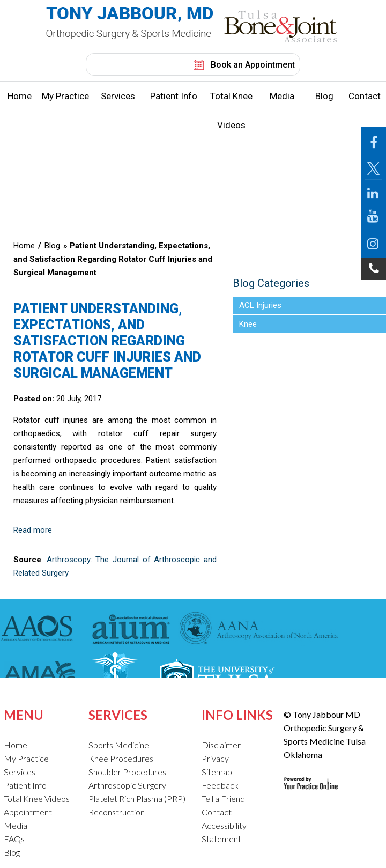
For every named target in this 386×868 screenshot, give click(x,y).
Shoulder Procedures (127, 772)
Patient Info (174, 96)
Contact (365, 96)
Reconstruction (117, 812)
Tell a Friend (223, 799)
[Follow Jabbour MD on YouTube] (373, 216)
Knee (248, 324)
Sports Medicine (119, 745)
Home (20, 96)
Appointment (28, 812)
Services (118, 96)
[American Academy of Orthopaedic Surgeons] (39, 630)
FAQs (14, 839)
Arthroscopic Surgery (127, 785)
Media (282, 96)
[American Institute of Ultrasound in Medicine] (128, 630)
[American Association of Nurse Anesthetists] (259, 630)
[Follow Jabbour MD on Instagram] (373, 244)
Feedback (220, 785)
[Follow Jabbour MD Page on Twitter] (373, 168)
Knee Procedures (121, 758)
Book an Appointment (253, 65)
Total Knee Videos (231, 111)
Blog (324, 96)
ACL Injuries (260, 305)
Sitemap (217, 772)
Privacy (215, 758)
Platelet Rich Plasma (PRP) (137, 799)
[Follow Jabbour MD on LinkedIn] (373, 191)
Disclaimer (221, 745)
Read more (33, 530)
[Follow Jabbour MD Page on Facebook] (373, 142)
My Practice (65, 96)
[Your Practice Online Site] (311, 775)
